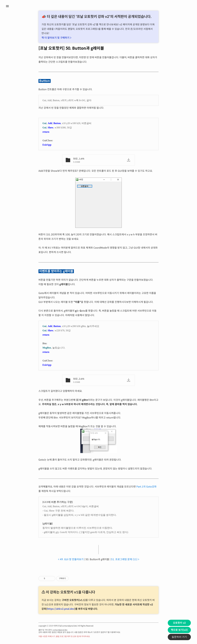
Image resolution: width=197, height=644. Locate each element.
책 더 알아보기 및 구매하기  (56, 38)
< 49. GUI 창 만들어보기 (71, 559)
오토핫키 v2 (179, 623)
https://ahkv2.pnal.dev (61, 609)
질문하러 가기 (179, 637)
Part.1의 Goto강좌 (146, 487)
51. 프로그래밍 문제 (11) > (125, 559)
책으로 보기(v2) (179, 630)
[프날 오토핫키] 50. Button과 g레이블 (71, 48)
